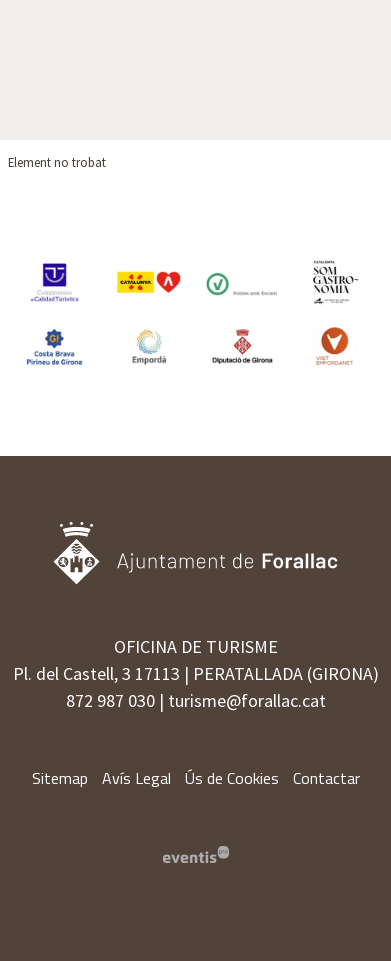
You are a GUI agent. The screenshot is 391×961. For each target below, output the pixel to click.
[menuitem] (60, 778)
